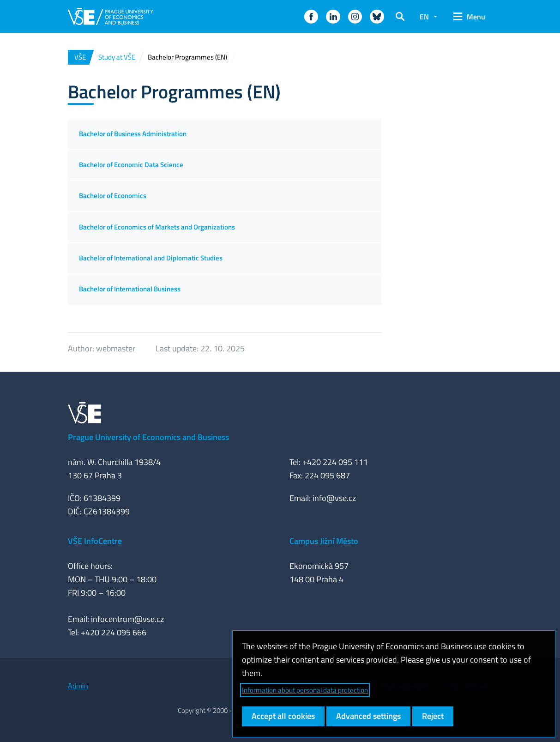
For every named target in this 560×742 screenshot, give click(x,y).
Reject (433, 716)
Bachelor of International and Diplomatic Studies (151, 258)
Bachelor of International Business (130, 289)
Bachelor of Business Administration (133, 134)
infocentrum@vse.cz (127, 619)
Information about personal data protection (305, 690)
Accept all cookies (283, 716)
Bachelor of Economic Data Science (131, 165)
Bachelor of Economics (113, 196)
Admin (78, 686)
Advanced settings (368, 716)
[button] (311, 17)
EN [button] (424, 17)
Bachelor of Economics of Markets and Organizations (157, 227)
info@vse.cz (334, 498)
